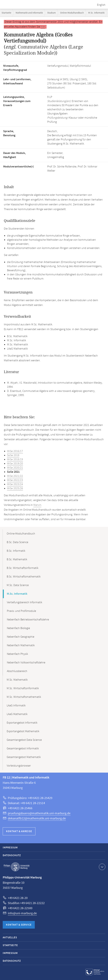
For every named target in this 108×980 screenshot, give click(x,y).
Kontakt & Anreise (19, 831)
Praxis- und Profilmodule (21, 611)
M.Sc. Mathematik (17, 680)
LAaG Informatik (16, 706)
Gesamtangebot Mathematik (24, 757)
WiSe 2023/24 (15, 484)
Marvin (37, 505)
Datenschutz (12, 855)
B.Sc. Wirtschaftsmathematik (24, 577)
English (101, 5)
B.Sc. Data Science (17, 542)
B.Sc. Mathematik (17, 559)
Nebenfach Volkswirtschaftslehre (26, 663)
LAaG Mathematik (17, 714)
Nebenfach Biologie (18, 628)
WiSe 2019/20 (15, 464)
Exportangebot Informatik (22, 723)
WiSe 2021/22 (15, 476)
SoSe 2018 (13, 455)
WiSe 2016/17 (15, 451)
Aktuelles (10, 938)
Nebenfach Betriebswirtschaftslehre (28, 620)
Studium (51, 13)
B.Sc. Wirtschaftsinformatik (22, 568)
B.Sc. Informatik (16, 551)
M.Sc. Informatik (96, 13)
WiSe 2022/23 (15, 480)
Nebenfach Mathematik (21, 645)
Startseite (6, 13)
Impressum (10, 848)
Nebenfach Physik (17, 654)
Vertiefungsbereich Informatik (24, 602)
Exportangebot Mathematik (23, 731)
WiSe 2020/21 (15, 468)
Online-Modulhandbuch (72, 13)
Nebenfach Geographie (21, 637)
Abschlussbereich (17, 671)
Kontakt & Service (19, 925)
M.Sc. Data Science (18, 585)
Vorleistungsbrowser (19, 766)
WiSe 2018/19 (15, 460)
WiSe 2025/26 (15, 488)
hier (43, 27)
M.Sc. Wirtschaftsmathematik (24, 697)
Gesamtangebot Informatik (23, 749)
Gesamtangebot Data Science (24, 740)
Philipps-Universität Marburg (17, 867)
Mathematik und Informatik (29, 13)
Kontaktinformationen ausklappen (102, 867)
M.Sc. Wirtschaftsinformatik (23, 688)
